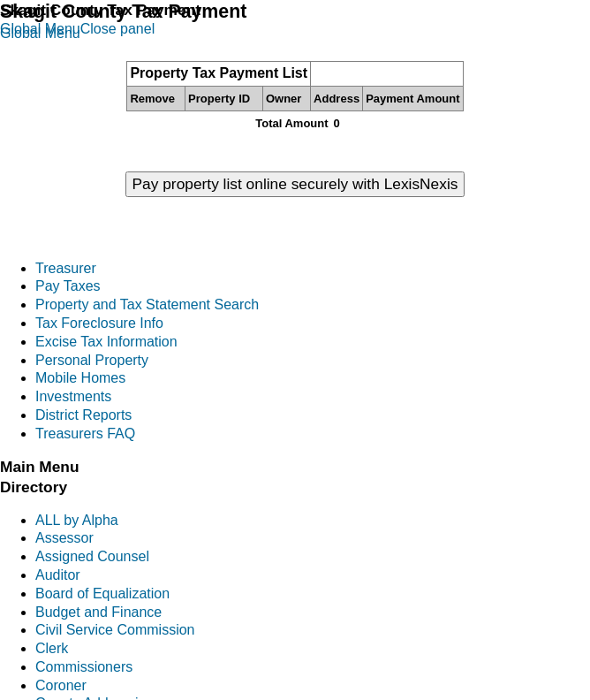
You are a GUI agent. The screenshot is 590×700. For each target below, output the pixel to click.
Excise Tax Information (106, 342)
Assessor (64, 538)
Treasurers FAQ (85, 434)
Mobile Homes (80, 378)
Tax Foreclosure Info (99, 323)
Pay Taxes (68, 286)
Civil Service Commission (115, 630)
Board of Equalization (102, 593)
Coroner (61, 685)
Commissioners (84, 667)
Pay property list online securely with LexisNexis (295, 184)
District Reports (83, 415)
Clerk (52, 648)
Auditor (58, 575)
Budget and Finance (98, 612)
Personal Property (92, 360)
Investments (73, 396)
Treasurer (66, 268)
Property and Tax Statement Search (147, 304)
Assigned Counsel (92, 556)
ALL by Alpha (77, 520)
